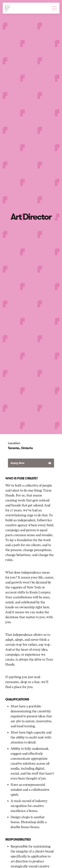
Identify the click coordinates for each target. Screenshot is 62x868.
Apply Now (18, 463)
